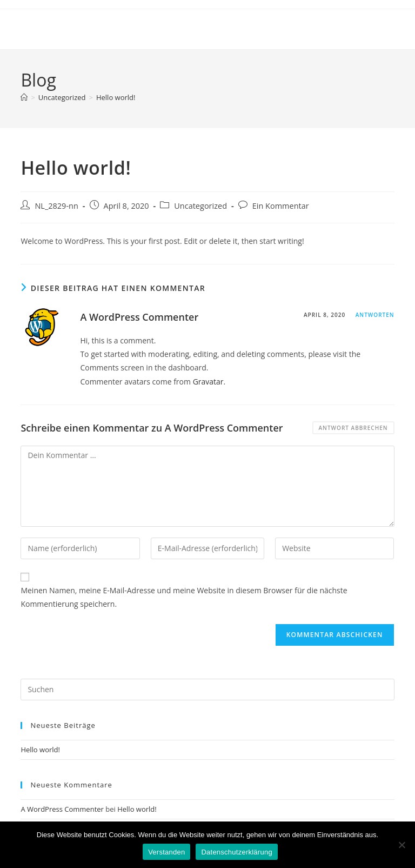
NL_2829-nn (56, 206)
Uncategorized (200, 206)
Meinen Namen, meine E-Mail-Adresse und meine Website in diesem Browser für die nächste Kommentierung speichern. (184, 597)
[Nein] (401, 845)
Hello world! (116, 97)
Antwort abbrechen (353, 428)
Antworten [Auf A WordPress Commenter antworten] (375, 315)
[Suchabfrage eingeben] (207, 690)
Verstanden (166, 852)
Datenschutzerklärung (236, 852)
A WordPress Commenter (139, 317)
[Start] (24, 97)
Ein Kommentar (281, 206)
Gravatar (208, 382)
